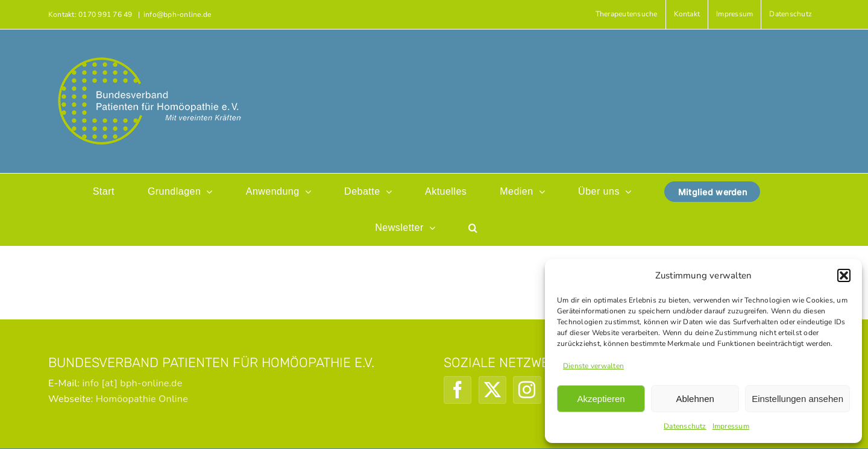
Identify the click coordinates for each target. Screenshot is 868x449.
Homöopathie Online (142, 399)
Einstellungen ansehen (797, 399)
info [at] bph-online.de (132, 383)
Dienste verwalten (593, 366)
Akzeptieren (601, 399)
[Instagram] (527, 390)
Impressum (731, 426)
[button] (844, 275)
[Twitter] (492, 390)
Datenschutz (685, 426)
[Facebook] (458, 390)
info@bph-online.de (177, 14)
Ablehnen (695, 399)
